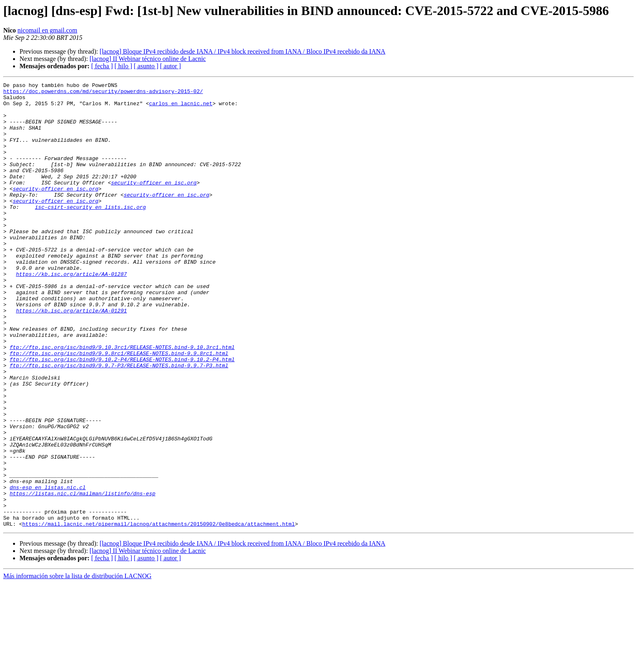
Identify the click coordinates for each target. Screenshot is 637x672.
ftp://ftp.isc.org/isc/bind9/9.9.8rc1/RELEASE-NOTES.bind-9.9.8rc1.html (119, 408)
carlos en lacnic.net (181, 108)
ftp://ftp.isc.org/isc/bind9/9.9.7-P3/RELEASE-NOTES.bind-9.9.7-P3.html (119, 423)
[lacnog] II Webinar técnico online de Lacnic (147, 59)
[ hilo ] (123, 66)
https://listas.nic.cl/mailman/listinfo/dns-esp (83, 576)
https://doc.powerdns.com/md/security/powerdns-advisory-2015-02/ (103, 93)
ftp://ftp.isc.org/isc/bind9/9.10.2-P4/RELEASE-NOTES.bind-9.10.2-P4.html (122, 415)
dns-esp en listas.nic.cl (48, 569)
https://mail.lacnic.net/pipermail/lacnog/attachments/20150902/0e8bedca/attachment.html (159, 613)
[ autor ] (171, 66)
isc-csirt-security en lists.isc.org (90, 232)
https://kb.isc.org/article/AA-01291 (71, 357)
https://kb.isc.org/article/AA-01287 (71, 313)
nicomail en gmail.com (47, 30)
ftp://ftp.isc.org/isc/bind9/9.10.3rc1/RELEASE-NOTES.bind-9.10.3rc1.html (122, 401)
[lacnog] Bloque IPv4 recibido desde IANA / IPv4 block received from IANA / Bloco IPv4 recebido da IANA (242, 51)
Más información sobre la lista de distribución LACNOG (77, 665)
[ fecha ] (102, 66)
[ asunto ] (146, 66)
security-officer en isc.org (154, 203)
